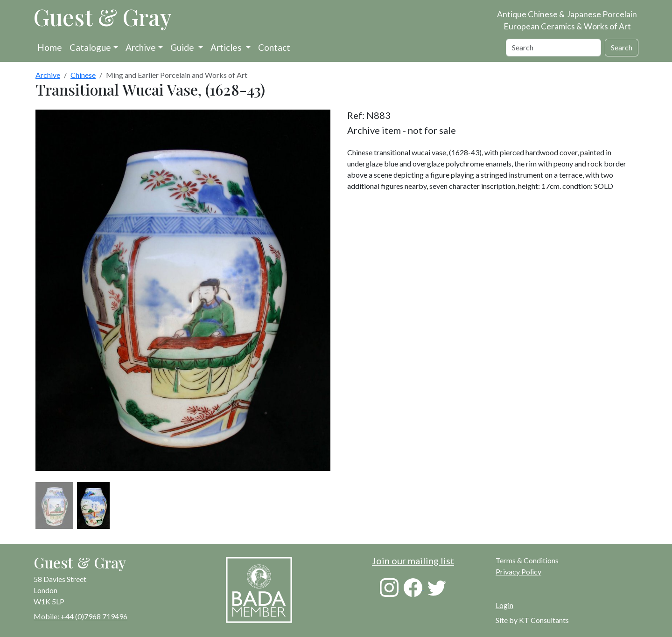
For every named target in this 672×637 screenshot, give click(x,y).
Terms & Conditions (527, 560)
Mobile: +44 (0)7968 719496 (80, 616)
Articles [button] (227, 47)
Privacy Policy (518, 571)
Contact (274, 47)
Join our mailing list (413, 561)
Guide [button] (183, 47)
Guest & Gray (103, 17)
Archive (141, 47)
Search (622, 47)
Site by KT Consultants (532, 620)
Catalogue (90, 47)
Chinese (83, 75)
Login (504, 605)
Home (50, 47)
